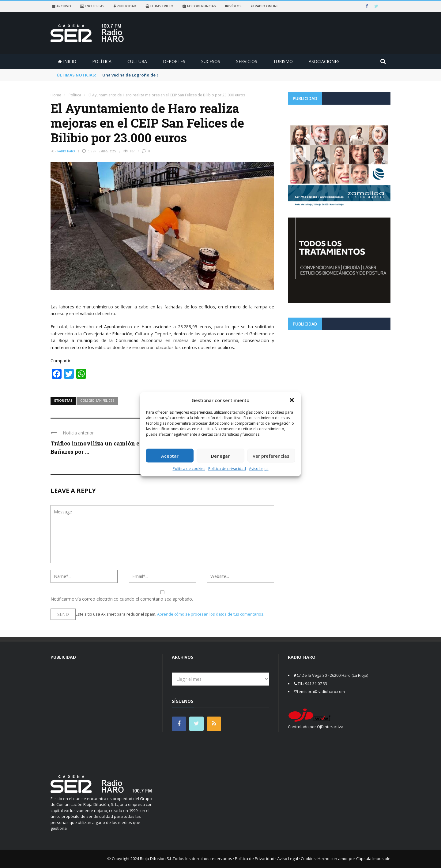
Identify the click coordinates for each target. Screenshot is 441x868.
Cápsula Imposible (373, 859)
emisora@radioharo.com (322, 691)
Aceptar (170, 456)
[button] (292, 400)
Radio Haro (66, 151)
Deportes (174, 61)
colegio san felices (97, 400)
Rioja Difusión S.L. (156, 859)
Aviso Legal (259, 469)
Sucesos (211, 61)
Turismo (283, 61)
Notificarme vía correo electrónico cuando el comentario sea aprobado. (162, 596)
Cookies (308, 859)
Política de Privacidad (255, 859)
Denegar (220, 456)
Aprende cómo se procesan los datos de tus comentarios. (211, 614)
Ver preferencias (271, 456)
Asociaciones (324, 61)
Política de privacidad (227, 469)
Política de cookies (189, 469)
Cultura (137, 61)
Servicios (247, 61)
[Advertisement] (339, 378)
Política (102, 61)
